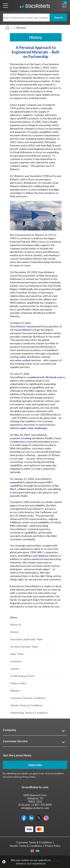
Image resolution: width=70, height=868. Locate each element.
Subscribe (35, 765)
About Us (16, 625)
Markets (15, 691)
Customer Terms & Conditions (28, 698)
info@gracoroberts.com (35, 808)
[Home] (8, 27)
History (15, 632)
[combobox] (35, 851)
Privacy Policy (18, 683)
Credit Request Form (22, 676)
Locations (16, 661)
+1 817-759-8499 (41, 805)
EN (35, 851)
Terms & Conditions (54, 773)
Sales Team (17, 654)
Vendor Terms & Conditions (27, 705)
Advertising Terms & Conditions (29, 713)
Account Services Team (24, 647)
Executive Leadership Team (26, 639)
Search (59, 17)
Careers (15, 669)
